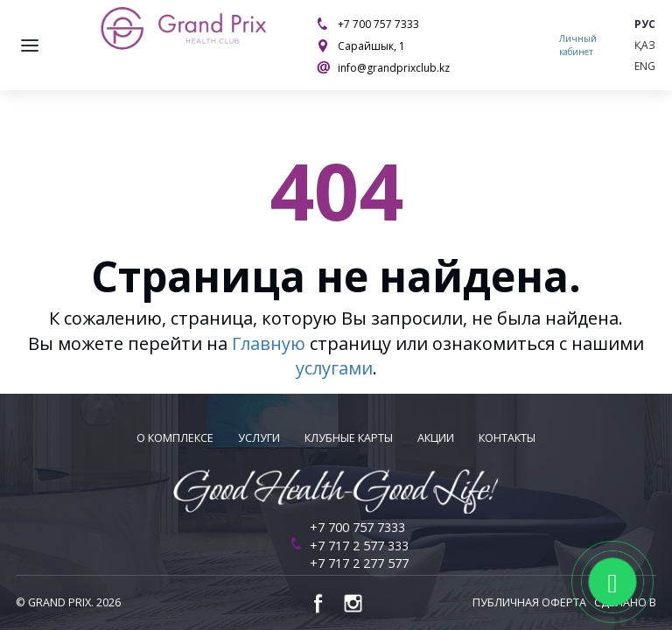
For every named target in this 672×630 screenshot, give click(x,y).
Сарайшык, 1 (371, 46)
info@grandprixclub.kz (394, 68)
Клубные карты (349, 438)
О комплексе (175, 438)
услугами (334, 368)
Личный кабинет (578, 45)
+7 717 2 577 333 (359, 546)
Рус (645, 24)
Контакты (507, 438)
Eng (645, 66)
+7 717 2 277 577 (359, 563)
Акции (436, 438)
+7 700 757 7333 (378, 24)
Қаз (645, 45)
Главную (269, 343)
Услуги (259, 438)
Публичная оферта (529, 602)
